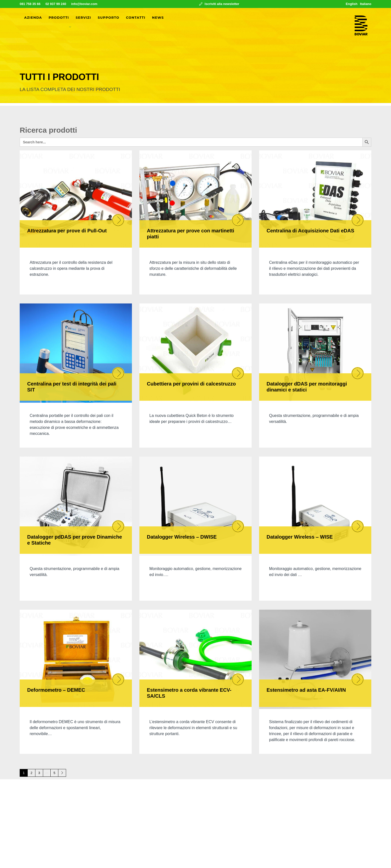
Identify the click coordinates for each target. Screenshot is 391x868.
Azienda (33, 17)
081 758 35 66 (30, 4)
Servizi (83, 17)
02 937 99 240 (56, 4)
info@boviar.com (84, 4)
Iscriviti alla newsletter (219, 4)
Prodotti (59, 17)
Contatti (136, 17)
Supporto (108, 17)
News (158, 17)
